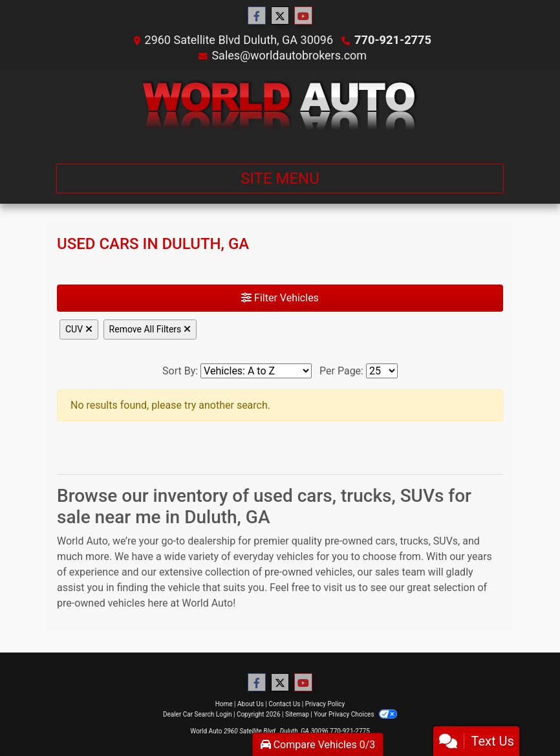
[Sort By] (256, 371)
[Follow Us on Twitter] (280, 16)
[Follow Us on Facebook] (257, 16)
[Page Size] (382, 371)
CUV (79, 329)
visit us (340, 588)
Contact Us (284, 704)
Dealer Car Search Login (198, 714)
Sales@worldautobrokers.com (289, 55)
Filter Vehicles (280, 298)
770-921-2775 (393, 40)
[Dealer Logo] (280, 111)
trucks (414, 541)
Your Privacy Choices (355, 714)
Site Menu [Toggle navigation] (280, 178)
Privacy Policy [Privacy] (325, 704)
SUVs (446, 541)
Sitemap (297, 714)
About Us (251, 704)
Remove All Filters (150, 329)
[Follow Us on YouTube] (303, 16)
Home (224, 704)
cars (386, 541)
